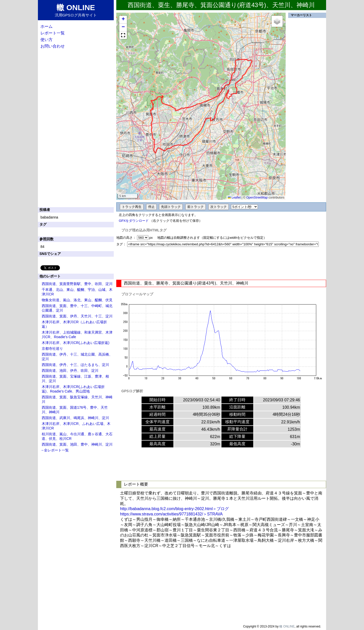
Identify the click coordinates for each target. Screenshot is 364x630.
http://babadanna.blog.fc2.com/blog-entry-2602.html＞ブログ (174, 509)
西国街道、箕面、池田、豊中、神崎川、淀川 (77, 444)
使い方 (47, 40)
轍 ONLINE (287, 626)
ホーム (47, 26)
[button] (123, 20)
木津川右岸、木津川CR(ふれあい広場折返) (76, 343)
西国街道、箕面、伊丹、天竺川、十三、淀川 (77, 316)
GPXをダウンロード (134, 221)
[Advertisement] (221, 263)
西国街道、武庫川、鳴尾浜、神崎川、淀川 (75, 418)
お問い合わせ (53, 46)
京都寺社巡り (52, 349)
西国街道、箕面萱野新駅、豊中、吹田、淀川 (77, 284)
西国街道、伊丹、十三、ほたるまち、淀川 (75, 365)
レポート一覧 (53, 33)
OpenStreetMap (257, 198)
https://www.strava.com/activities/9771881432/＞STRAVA (171, 514)
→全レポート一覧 (55, 450)
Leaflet (234, 198)
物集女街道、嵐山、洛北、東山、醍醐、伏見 (77, 300)
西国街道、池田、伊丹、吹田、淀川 (70, 371)
